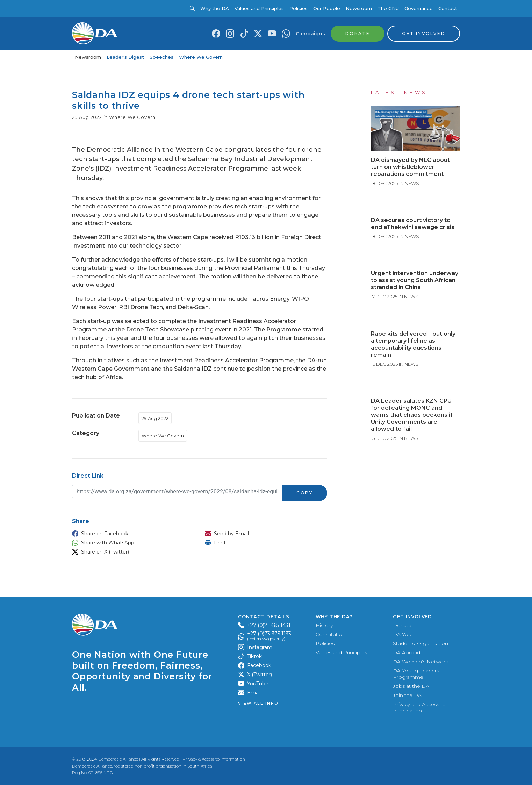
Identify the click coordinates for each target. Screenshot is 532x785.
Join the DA (407, 695)
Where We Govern (201, 57)
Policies (299, 8)
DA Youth (405, 634)
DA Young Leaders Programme (416, 674)
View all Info (258, 703)
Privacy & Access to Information (214, 759)
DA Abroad (407, 652)
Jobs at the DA (411, 686)
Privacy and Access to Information (419, 707)
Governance (419, 8)
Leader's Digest (125, 57)
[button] (131, 534)
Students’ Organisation (420, 643)
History (324, 625)
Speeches (161, 57)
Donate (402, 625)
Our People (327, 8)
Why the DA (215, 8)
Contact (448, 8)
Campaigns (310, 34)
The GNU (388, 8)
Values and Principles (259, 8)
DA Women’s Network (420, 662)
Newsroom (359, 8)
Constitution (330, 634)
